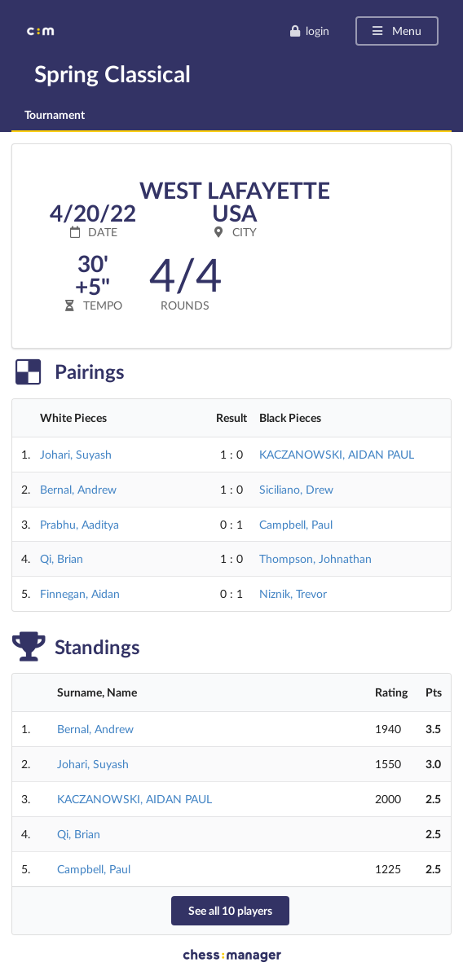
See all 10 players (230, 910)
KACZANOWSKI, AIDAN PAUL (337, 454)
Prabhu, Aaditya (79, 524)
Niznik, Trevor (293, 593)
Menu (396, 31)
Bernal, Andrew (78, 489)
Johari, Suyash (76, 454)
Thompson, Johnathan (315, 558)
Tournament (55, 114)
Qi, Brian (62, 558)
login (309, 31)
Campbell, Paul (296, 524)
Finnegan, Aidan (80, 593)
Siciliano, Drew (296, 489)
